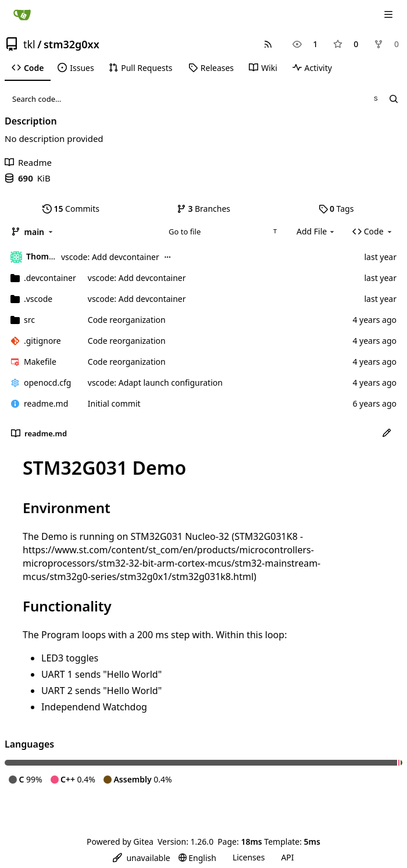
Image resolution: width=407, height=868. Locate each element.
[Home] (22, 15)
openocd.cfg (47, 383)
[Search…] (393, 99)
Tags (336, 209)
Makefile (40, 362)
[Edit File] (387, 433)
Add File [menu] (316, 231)
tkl (29, 44)
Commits (71, 209)
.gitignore (42, 341)
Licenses (249, 857)
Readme (28, 162)
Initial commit (114, 403)
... (167, 256)
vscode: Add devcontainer (110, 257)
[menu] (141, 858)
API (287, 857)
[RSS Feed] (268, 44)
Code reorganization (127, 320)
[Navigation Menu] (390, 14)
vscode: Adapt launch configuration (155, 383)
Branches (203, 209)
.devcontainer (50, 278)
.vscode (38, 299)
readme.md (46, 403)
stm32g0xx (72, 44)
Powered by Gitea (120, 842)
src (29, 320)
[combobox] (222, 232)
